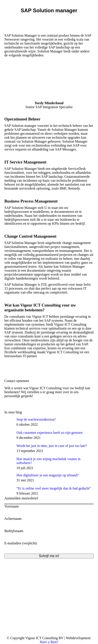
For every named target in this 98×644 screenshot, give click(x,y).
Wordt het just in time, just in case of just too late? (52, 446)
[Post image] (9, 422)
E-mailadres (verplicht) (49, 545)
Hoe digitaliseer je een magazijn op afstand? (47, 475)
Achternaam (49, 521)
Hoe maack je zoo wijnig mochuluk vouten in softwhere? (48, 461)
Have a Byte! (49, 642)
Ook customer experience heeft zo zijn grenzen (49, 433)
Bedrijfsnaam (49, 533)
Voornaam (49, 508)
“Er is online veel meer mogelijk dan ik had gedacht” (54, 488)
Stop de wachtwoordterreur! (36, 419)
